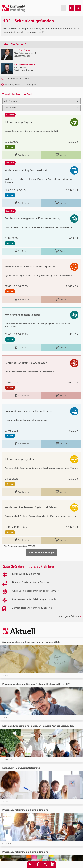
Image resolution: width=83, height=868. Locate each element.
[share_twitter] (45, 865)
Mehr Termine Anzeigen (42, 553)
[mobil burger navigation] (64, 8)
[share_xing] (30, 865)
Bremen (10, 147)
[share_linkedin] (53, 865)
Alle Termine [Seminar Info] (22, 155)
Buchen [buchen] (61, 155)
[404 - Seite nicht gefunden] (71, 8)
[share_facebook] (38, 865)
